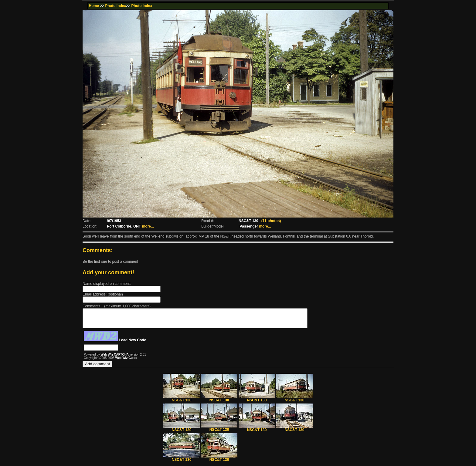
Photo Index (116, 6)
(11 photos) (271, 221)
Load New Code (132, 344)
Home (94, 6)
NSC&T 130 (182, 402)
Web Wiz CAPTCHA (115, 358)
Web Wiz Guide (126, 361)
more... (148, 226)
